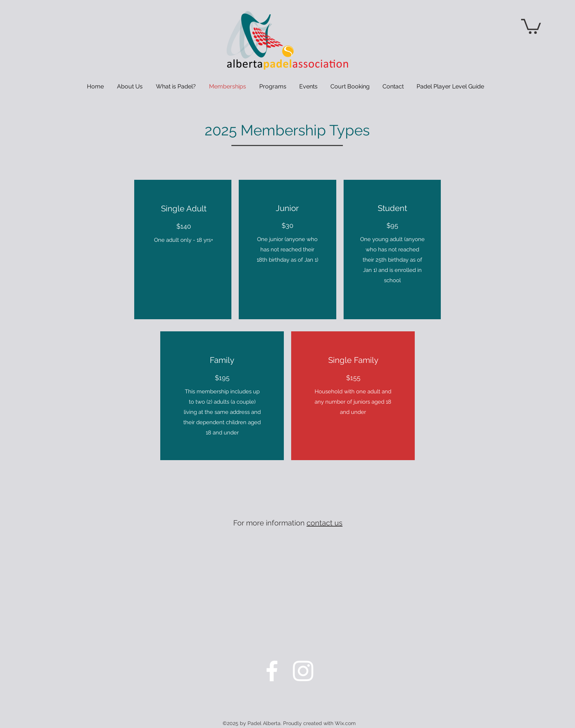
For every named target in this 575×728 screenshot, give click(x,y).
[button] (531, 26)
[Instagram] (303, 671)
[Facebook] (272, 671)
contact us (325, 523)
